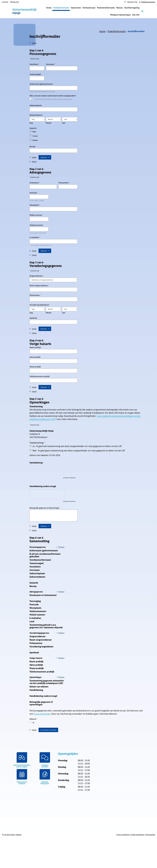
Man (34, 132)
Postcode (34, 193)
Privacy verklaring (123, 835)
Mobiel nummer (36, 215)
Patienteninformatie (106, 8)
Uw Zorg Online (10, 835)
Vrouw (35, 136)
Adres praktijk (35, 357)
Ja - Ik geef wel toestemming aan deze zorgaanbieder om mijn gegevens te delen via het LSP (77, 446)
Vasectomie (76, 8)
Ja (33, 722)
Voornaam (51, 64)
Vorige (34, 43)
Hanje (25, 11)
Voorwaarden (150, 835)
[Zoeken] (142, 11)
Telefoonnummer (36, 225)
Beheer (19, 835)
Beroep (32, 147)
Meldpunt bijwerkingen (120, 15)
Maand (48, 123)
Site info (136, 15)
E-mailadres (35, 237)
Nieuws (119, 8)
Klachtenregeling (132, 8)
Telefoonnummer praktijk (40, 376)
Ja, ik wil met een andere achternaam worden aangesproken (54, 99)
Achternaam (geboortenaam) (42, 84)
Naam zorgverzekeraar (39, 285)
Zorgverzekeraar (37, 276)
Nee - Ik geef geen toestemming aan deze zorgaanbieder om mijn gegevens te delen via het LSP (79, 451)
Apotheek (33, 318)
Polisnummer (35, 295)
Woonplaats (35, 205)
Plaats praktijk (35, 367)
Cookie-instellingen (137, 835)
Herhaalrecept (89, 8)
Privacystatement (42, 714)
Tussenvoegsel (35, 74)
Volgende (44, 157)
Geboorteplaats (36, 105)
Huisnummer (64, 183)
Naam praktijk (35, 347)
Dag (31, 123)
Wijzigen (61, 547)
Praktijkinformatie (61, 8)
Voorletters (34, 64)
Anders (35, 140)
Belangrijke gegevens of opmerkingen (45, 508)
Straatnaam (35, 183)
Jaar (64, 123)
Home (49, 8)
